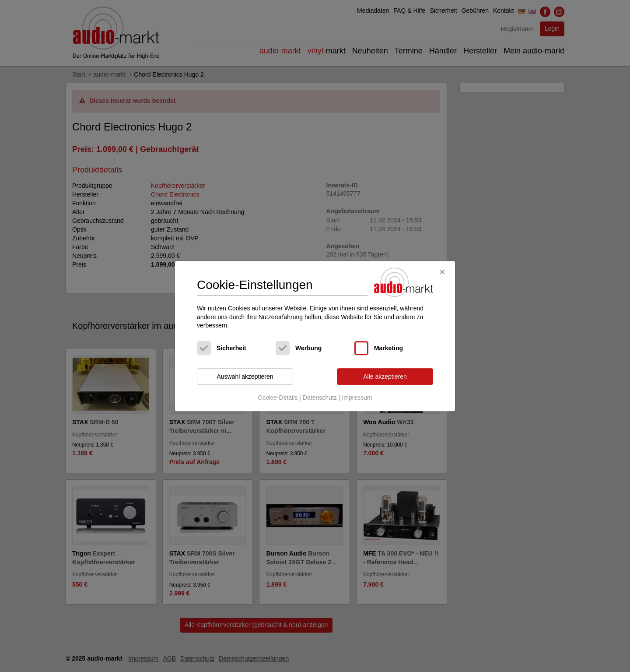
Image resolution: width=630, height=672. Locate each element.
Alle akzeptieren (385, 376)
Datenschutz (320, 398)
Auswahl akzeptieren (245, 376)
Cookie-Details (278, 398)
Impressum (357, 398)
